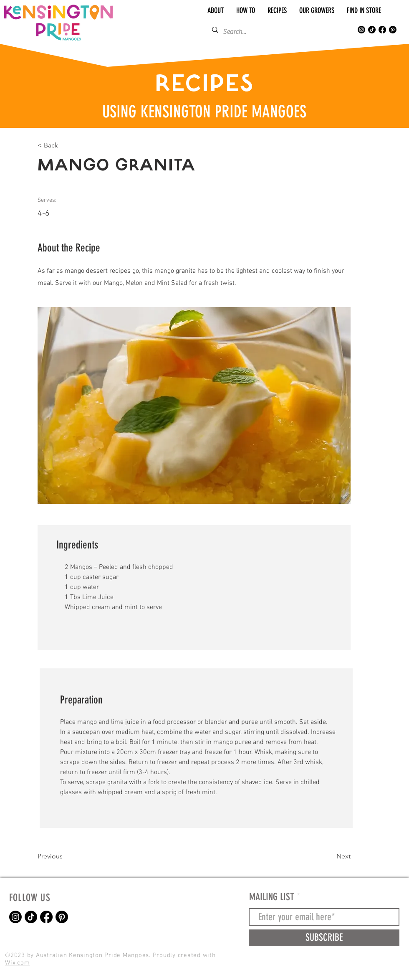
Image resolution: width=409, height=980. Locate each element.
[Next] (330, 857)
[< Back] (65, 145)
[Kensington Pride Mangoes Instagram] (361, 30)
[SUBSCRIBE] (324, 938)
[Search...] (275, 32)
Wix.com (17, 963)
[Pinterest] (393, 30)
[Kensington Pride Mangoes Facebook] (382, 30)
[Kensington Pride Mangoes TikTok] (372, 30)
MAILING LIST (272, 897)
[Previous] (65, 857)
